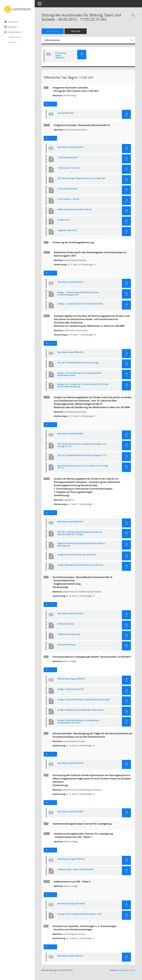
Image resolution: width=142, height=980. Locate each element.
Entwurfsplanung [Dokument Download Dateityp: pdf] (66, 624)
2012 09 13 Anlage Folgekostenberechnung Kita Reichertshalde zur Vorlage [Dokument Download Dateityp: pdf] (80, 533)
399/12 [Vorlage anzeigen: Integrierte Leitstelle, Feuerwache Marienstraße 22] (52, 138)
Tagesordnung (53, 31)
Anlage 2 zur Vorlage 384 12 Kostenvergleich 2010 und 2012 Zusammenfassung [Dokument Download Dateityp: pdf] (83, 385)
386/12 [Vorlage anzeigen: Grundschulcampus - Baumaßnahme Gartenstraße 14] (52, 604)
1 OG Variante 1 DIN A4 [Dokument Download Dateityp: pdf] (68, 168)
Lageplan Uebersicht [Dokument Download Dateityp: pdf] (67, 230)
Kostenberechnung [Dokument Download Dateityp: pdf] (66, 645)
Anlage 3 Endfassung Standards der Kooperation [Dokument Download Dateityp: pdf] (80, 710)
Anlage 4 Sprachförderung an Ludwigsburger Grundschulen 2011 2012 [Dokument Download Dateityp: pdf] (79, 722)
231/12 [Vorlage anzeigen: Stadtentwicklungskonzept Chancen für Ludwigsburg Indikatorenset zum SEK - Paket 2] (52, 850)
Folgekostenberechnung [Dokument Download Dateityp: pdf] (69, 634)
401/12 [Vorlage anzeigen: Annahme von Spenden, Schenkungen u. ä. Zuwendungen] (52, 947)
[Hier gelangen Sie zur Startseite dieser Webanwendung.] (17, 9)
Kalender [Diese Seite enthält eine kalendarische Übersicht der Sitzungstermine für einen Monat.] (10, 27)
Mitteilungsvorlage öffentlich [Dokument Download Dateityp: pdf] (71, 679)
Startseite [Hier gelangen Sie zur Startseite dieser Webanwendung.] (11, 22)
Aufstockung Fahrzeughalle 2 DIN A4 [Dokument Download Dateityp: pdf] (75, 210)
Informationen (52, 40)
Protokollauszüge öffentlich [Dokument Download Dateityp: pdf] (61, 55)
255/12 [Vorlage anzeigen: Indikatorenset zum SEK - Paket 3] (52, 895)
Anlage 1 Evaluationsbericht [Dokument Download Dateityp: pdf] (71, 689)
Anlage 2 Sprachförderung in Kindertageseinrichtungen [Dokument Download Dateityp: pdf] (84, 700)
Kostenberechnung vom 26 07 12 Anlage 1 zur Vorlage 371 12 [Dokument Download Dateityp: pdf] (83, 467)
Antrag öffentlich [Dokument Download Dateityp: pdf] (65, 113)
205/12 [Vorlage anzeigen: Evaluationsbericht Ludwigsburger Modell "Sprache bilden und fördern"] (52, 670)
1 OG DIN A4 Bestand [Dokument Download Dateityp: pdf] (67, 158)
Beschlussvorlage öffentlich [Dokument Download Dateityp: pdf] (70, 147)
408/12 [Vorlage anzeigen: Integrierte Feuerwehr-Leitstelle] (52, 104)
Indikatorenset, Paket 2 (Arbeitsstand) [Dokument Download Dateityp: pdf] (75, 869)
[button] (17, 32)
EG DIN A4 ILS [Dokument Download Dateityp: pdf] (64, 220)
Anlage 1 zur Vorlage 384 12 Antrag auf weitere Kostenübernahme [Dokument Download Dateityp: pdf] (80, 374)
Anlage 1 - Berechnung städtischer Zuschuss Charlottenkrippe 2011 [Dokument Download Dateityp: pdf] (78, 294)
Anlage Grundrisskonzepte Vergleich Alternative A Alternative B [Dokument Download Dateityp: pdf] (81, 545)
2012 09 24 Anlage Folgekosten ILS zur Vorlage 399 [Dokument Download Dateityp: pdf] (81, 178)
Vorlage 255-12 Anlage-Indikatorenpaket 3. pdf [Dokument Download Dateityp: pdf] (79, 914)
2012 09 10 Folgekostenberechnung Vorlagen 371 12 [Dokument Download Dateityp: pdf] (82, 455)
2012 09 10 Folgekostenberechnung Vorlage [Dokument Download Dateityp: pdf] (78, 363)
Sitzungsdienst (126, 970)
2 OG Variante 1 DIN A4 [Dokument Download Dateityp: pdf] (68, 199)
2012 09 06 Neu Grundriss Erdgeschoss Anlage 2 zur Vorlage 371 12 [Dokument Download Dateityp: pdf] (82, 445)
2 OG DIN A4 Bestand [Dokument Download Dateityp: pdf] (67, 189)
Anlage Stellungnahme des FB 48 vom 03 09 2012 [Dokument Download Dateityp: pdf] (80, 565)
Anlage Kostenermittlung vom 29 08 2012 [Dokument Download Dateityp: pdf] (77, 555)
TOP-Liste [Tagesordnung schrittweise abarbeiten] (76, 31)
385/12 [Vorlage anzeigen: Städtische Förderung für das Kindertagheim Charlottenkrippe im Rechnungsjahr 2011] (52, 273)
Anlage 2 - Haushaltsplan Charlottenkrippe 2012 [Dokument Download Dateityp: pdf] (80, 304)
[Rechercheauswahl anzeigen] (133, 15)
